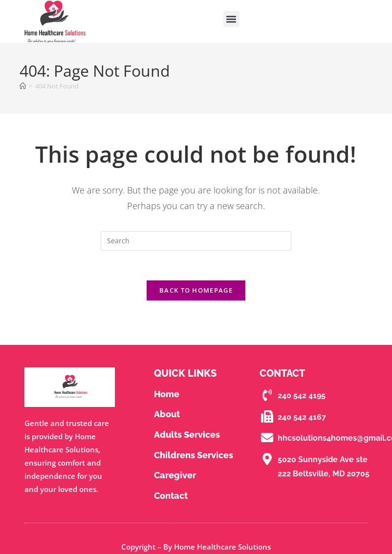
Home (167, 394)
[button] (231, 19)
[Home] (23, 86)
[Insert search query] (196, 241)
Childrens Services (194, 455)
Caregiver (175, 475)
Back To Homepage (196, 290)
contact (171, 496)
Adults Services (187, 435)
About (167, 414)
